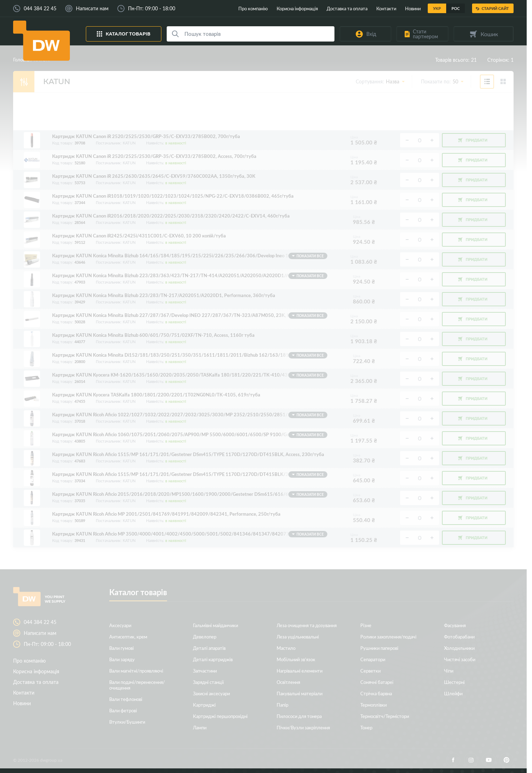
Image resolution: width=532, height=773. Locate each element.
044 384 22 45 (40, 9)
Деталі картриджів (213, 659)
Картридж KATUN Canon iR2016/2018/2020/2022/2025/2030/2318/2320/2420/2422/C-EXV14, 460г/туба (171, 216)
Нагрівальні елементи (300, 671)
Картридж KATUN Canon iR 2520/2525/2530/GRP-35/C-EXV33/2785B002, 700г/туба (146, 136)
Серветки (370, 671)
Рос (456, 8)
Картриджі (204, 705)
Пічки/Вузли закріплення (303, 727)
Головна (21, 59)
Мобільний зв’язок (296, 659)
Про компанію (253, 8)
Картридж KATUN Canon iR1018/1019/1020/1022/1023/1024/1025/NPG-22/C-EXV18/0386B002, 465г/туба (173, 196)
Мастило (286, 648)
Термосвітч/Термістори (385, 716)
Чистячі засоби (460, 659)
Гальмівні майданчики (215, 625)
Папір (282, 705)
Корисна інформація (297, 8)
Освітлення (288, 682)
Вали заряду (122, 659)
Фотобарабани (459, 637)
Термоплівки (373, 705)
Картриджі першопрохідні (220, 716)
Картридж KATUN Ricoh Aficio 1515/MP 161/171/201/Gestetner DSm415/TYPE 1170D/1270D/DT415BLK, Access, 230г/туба (188, 454)
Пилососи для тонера (299, 716)
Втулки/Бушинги (127, 722)
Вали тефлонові (126, 699)
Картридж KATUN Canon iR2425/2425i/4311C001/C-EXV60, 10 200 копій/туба (139, 236)
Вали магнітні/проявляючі (136, 671)
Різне (366, 625)
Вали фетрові (123, 710)
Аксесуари (120, 625)
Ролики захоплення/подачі (388, 637)
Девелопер (205, 637)
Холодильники (459, 648)
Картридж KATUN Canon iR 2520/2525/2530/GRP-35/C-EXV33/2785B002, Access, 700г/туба (154, 156)
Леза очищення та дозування (307, 625)
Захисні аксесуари (211, 693)
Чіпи (449, 671)
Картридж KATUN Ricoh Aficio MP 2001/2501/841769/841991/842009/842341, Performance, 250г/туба (166, 514)
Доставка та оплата (347, 8)
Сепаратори (373, 659)
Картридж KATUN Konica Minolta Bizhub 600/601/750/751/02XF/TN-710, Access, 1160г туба (153, 335)
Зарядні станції (208, 682)
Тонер (366, 727)
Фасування (455, 625)
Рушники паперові (379, 648)
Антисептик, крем (128, 637)
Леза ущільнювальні (298, 637)
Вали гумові (121, 648)
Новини (413, 8)
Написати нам (92, 9)
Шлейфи (453, 693)
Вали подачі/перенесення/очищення (137, 685)
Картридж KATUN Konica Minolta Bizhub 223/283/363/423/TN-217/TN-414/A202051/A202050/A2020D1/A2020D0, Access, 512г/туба (190, 276)
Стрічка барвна (376, 693)
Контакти (386, 8)
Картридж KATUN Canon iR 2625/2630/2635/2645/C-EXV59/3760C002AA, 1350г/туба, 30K (154, 176)
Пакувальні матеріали (300, 693)
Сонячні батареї (377, 682)
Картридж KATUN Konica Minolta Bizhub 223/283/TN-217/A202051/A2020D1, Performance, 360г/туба (164, 295)
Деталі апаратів (209, 648)
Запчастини (205, 671)
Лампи (200, 727)
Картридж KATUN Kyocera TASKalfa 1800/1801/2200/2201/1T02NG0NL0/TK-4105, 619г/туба (156, 395)
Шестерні (454, 682)
